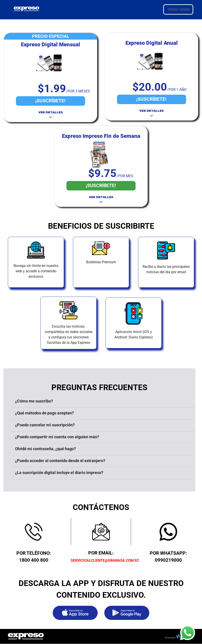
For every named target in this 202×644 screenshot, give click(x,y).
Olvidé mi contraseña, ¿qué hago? (45, 449)
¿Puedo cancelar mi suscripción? (45, 425)
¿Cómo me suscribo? (34, 401)
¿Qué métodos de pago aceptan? (44, 413)
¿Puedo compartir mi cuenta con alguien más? (57, 437)
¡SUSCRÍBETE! (50, 101)
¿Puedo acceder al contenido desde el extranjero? (60, 461)
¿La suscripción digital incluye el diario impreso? (59, 473)
